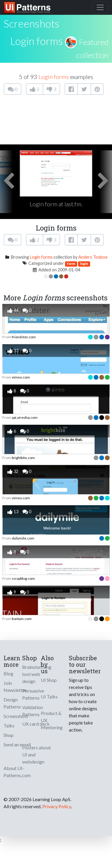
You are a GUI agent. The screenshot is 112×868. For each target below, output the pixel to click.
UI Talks (49, 697)
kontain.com (22, 619)
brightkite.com (23, 458)
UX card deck (36, 724)
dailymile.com (23, 538)
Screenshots (16, 716)
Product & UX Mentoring (52, 720)
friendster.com (24, 337)
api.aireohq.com (25, 417)
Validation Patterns (33, 711)
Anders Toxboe (93, 257)
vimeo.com (21, 377)
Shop (9, 735)
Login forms (36, 41)
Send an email (17, 744)
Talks (9, 726)
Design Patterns (12, 703)
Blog (8, 673)
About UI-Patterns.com (17, 772)
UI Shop (49, 680)
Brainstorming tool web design (37, 674)
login (84, 264)
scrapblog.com (23, 578)
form (71, 264)
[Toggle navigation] (100, 7)
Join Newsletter (15, 686)
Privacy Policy (57, 806)
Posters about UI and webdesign (36, 755)
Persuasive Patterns (33, 694)
